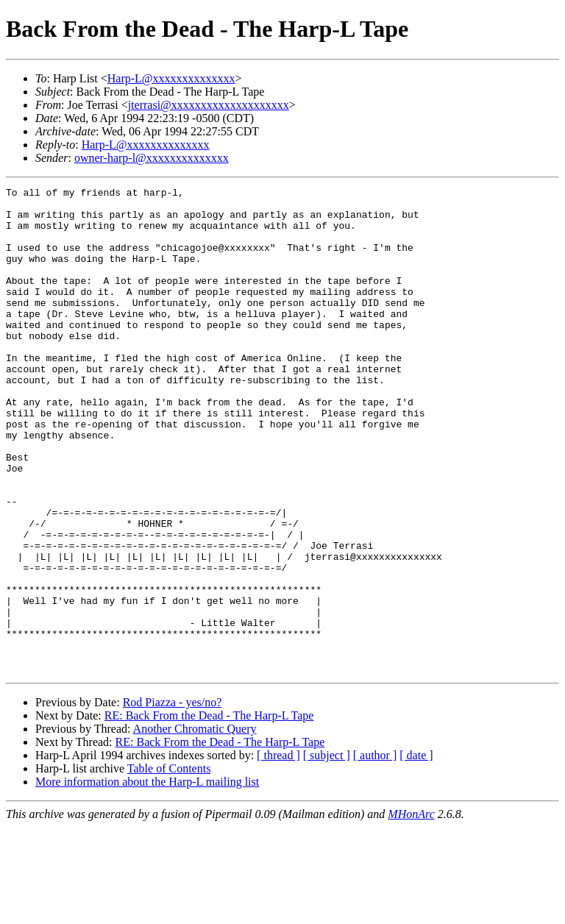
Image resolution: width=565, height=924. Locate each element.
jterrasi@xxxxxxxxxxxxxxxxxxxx (209, 105)
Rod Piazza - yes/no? (173, 799)
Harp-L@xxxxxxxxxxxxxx (171, 78)
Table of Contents (169, 866)
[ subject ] (327, 852)
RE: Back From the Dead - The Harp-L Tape (209, 813)
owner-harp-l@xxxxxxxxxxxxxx (152, 158)
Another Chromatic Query (195, 826)
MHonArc (411, 911)
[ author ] (375, 852)
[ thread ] (278, 852)
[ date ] (416, 852)
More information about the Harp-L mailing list (147, 879)
